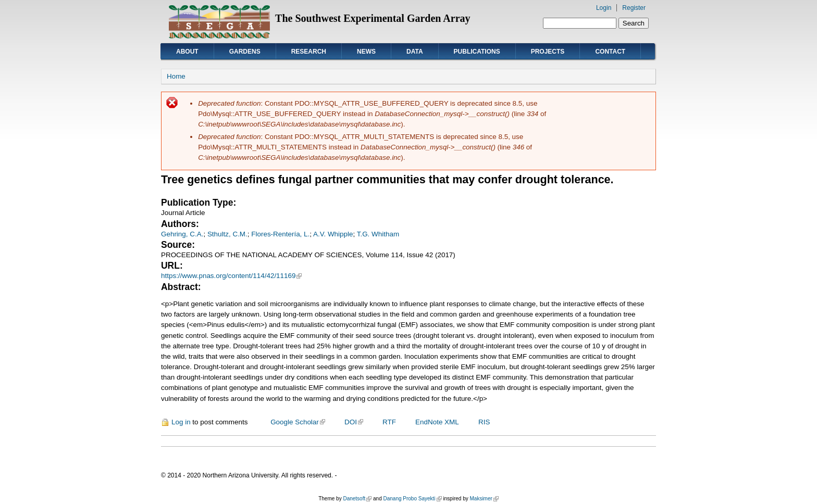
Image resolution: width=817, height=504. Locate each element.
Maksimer (484, 499)
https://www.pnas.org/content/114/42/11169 (231, 276)
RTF (389, 422)
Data (415, 52)
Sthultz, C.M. (227, 234)
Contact (610, 52)
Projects (548, 52)
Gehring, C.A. (182, 234)
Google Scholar (298, 422)
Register (634, 8)
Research (309, 52)
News (366, 52)
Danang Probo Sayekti (412, 499)
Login (604, 8)
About (187, 52)
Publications (477, 52)
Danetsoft (357, 499)
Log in (181, 422)
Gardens (245, 52)
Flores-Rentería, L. (280, 234)
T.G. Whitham (378, 234)
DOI (354, 422)
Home (176, 76)
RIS (484, 422)
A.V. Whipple (333, 234)
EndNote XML (437, 422)
